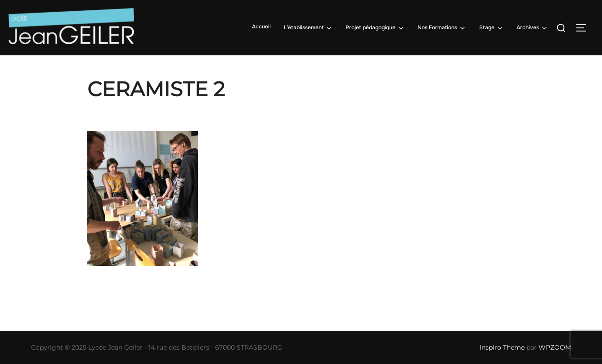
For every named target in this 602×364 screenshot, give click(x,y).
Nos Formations (442, 28)
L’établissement (308, 28)
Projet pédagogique (375, 28)
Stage (492, 28)
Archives (532, 28)
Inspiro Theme (502, 347)
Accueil (261, 27)
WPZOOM (555, 347)
